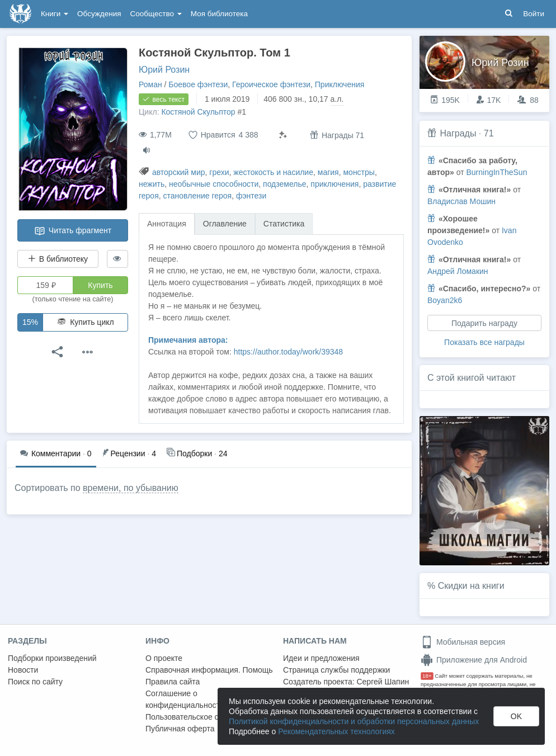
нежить (152, 184)
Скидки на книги (471, 586)
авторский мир (179, 172)
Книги (55, 14)
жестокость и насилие (273, 172)
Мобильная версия (463, 642)
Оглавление (225, 224)
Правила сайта (173, 682)
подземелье (284, 184)
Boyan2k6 (445, 300)
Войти (534, 14)
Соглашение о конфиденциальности (185, 699)
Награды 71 (337, 135)
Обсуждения (99, 14)
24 (197, 453)
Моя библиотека (219, 14)
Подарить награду (484, 323)
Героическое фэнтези (271, 84)
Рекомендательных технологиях (336, 731)
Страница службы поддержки (336, 670)
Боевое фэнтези (198, 84)
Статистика (284, 224)
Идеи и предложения (321, 658)
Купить (100, 285)
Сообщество (156, 14)
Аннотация (167, 224)
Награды (458, 133)
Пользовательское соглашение (202, 717)
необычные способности (214, 184)
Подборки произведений (52, 658)
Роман (150, 84)
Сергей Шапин (383, 682)
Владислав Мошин (461, 201)
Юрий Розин (164, 70)
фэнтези (251, 196)
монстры (359, 172)
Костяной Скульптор (198, 112)
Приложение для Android (474, 660)
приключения (334, 184)
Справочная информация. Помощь (209, 670)
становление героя (198, 196)
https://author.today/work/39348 (288, 352)
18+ (427, 676)
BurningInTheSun (496, 172)
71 (489, 133)
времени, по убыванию (131, 488)
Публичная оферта (180, 729)
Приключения (340, 84)
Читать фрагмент (73, 231)
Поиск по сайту (35, 682)
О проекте (164, 658)
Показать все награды (484, 342)
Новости (23, 670)
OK (516, 716)
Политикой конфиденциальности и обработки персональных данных (354, 721)
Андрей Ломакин (458, 271)
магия (328, 172)
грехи (219, 172)
